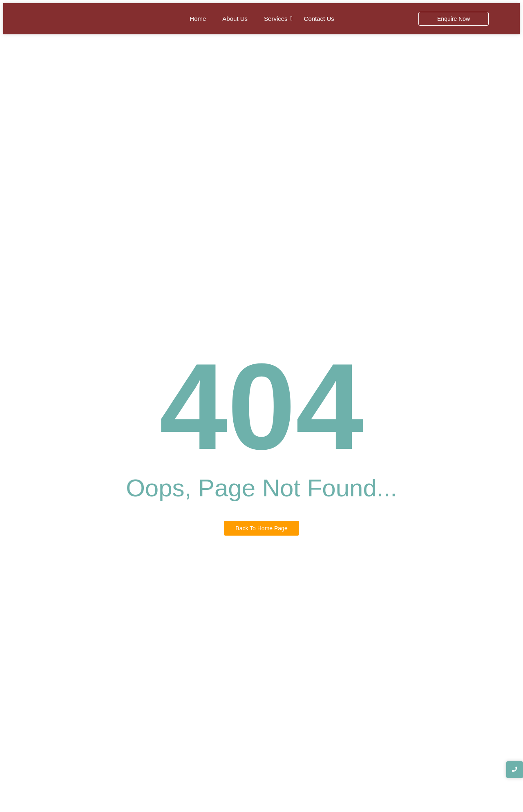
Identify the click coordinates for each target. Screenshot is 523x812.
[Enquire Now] (454, 19)
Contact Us (319, 19)
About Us (235, 19)
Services (276, 19)
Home (198, 19)
